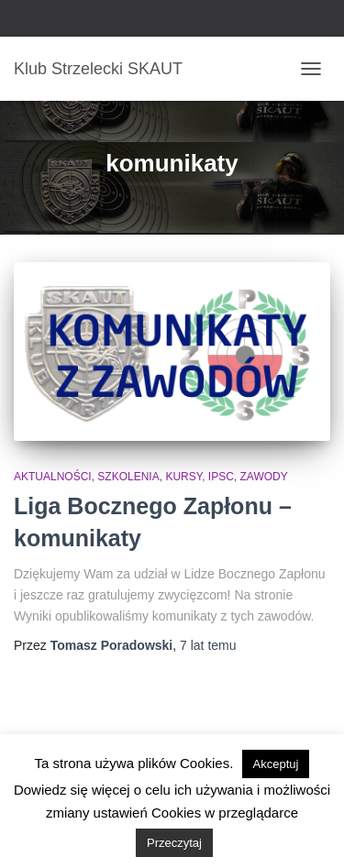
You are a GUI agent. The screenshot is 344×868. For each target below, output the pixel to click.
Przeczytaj (174, 843)
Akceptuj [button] (276, 764)
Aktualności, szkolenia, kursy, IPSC (124, 477)
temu (208, 645)
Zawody (264, 477)
